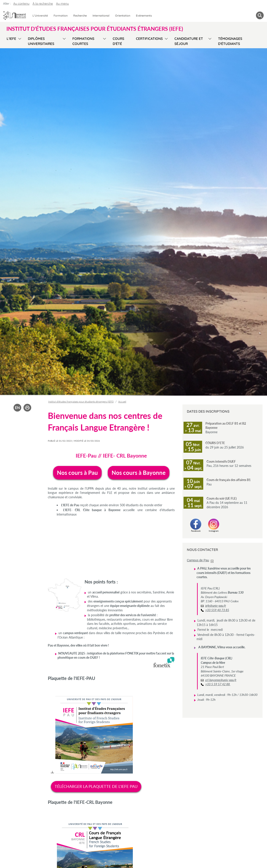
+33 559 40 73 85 (217, 610)
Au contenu (21, 4)
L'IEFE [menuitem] (11, 39)
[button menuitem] (260, 15)
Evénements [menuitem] (144, 15)
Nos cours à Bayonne (139, 473)
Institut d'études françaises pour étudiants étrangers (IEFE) (81, 402)
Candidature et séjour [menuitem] (189, 41)
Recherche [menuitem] (80, 15)
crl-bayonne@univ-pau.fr (221, 680)
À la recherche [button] (43, 4)
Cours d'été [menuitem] (118, 41)
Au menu (62, 4)
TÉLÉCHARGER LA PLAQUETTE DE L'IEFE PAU (96, 786)
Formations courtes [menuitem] (83, 41)
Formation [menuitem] (61, 15)
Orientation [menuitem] (123, 15)
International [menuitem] (101, 15)
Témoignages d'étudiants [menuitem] (230, 41)
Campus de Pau (198, 560)
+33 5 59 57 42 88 (218, 684)
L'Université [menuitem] (40, 15)
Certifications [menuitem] (149, 39)
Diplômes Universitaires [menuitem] (41, 41)
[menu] (19, 41)
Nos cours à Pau (77, 473)
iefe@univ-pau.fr (216, 605)
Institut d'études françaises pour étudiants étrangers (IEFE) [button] (95, 29)
